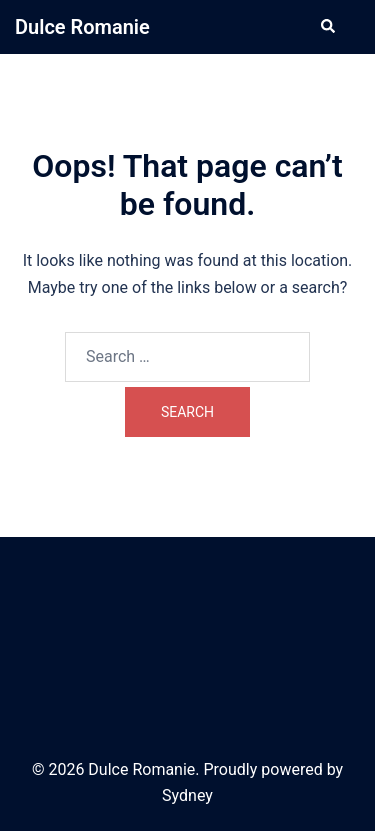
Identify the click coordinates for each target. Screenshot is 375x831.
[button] (327, 27)
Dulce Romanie (82, 27)
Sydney (187, 795)
